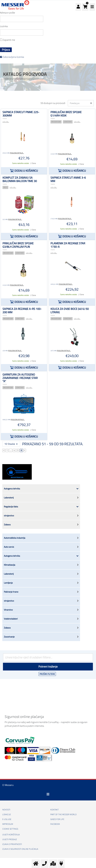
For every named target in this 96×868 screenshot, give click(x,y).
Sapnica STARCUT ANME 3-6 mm (68, 179)
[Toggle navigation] (48, 794)
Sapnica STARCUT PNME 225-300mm (21, 114)
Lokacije (7, 815)
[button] (85, 7)
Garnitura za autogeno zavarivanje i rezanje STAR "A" (20, 378)
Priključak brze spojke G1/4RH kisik (66, 114)
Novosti (6, 810)
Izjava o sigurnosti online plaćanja (20, 849)
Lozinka (4, 26)
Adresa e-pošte (8, 13)
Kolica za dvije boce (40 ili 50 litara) (70, 311)
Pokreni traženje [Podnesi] (48, 667)
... (11, 450)
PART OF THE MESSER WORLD (63, 815)
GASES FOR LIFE (57, 819)
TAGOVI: (5, 119)
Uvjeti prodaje (10, 839)
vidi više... (6, 122)
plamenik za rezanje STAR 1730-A (68, 245)
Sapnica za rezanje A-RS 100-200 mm (22, 311)
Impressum (8, 824)
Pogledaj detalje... (17, 153)
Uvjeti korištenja (11, 835)
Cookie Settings (10, 829)
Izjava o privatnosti (12, 844)
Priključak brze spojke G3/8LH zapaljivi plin (18, 245)
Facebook (55, 824)
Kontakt (55, 810)
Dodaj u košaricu (26, 171)
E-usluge (7, 819)
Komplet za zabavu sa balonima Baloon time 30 (20, 179)
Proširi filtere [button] (47, 674)
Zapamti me (8, 40)
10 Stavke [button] (11, 444)
